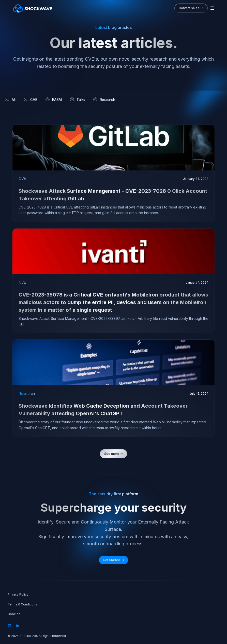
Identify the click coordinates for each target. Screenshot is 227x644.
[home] (33, 8)
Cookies (14, 614)
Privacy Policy (18, 595)
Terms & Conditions (22, 604)
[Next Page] (113, 454)
